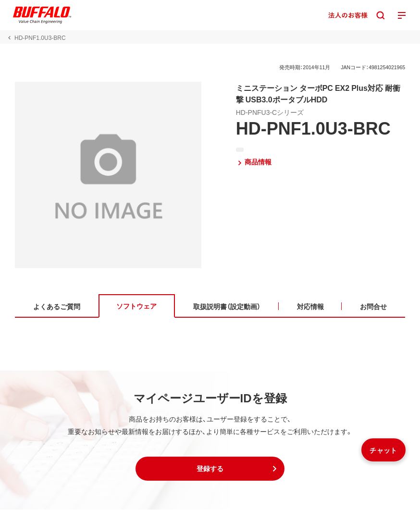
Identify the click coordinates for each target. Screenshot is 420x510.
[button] (210, 469)
